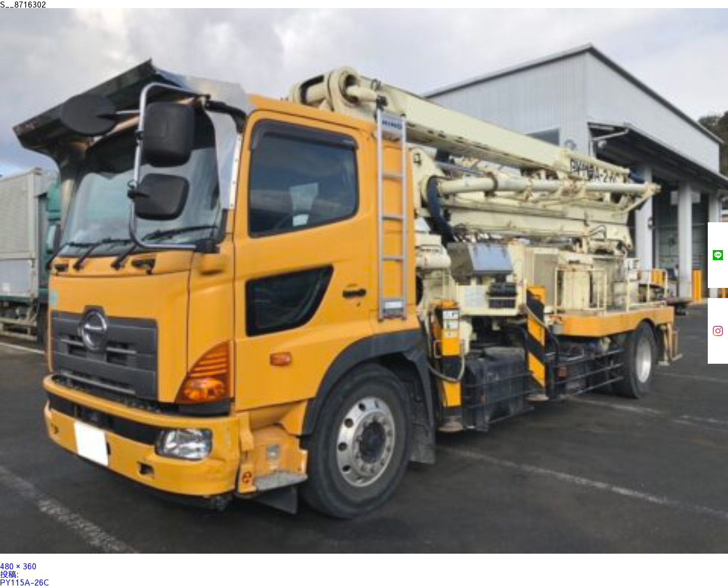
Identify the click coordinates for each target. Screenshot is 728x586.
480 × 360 (18, 566)
